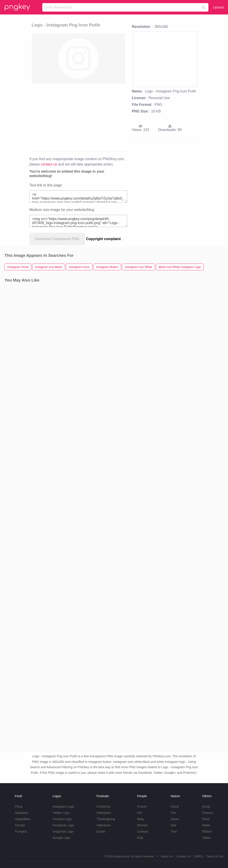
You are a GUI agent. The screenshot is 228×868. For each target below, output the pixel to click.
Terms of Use (215, 856)
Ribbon (207, 831)
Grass (175, 819)
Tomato (20, 825)
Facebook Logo (63, 825)
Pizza (19, 807)
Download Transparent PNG (57, 239)
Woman (142, 825)
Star (173, 825)
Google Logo (61, 838)
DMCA (199, 856)
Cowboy (143, 831)
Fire (173, 813)
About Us (167, 856)
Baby (141, 819)
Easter (101, 831)
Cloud (175, 807)
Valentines (104, 825)
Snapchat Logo (63, 831)
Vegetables (23, 819)
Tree (174, 831)
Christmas (103, 807)
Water (206, 825)
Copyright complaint (104, 239)
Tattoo (206, 838)
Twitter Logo (61, 813)
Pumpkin (21, 831)
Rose (206, 819)
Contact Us (183, 856)
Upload (218, 7)
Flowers (208, 813)
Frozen (142, 807)
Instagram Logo (63, 807)
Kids (140, 838)
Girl (140, 813)
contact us (49, 164)
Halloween (104, 813)
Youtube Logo (62, 819)
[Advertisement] (78, 117)
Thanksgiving (106, 819)
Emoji (206, 807)
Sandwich (22, 813)
